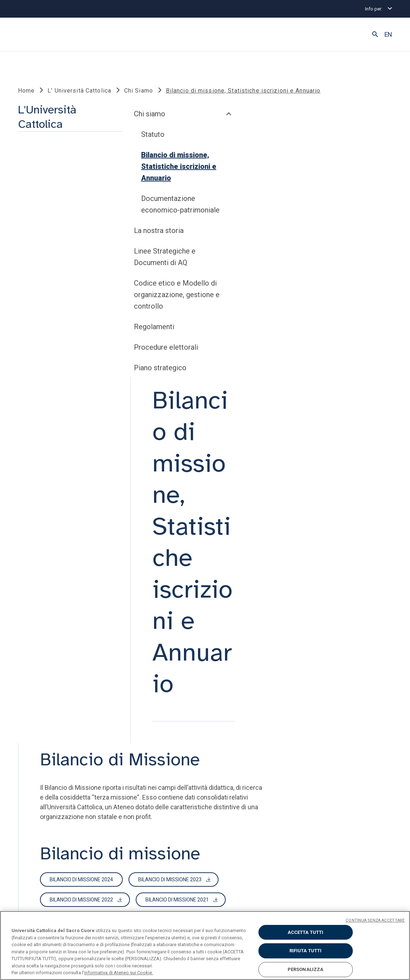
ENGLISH (361, 894)
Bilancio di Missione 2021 (289, 437)
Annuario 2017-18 (262, 666)
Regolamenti (42, 484)
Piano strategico (48, 525)
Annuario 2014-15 (262, 686)
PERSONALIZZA (306, 969)
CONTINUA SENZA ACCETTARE (375, 920)
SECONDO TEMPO (309, 739)
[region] (205, 945)
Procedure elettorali (54, 505)
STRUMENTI (131, 739)
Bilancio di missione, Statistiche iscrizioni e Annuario (66, 324)
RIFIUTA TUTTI (306, 951)
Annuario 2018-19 (184, 666)
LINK (37, 739)
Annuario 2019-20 (339, 645)
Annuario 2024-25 (184, 625)
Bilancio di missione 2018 (194, 477)
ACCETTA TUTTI (306, 932)
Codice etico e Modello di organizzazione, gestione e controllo (64, 452)
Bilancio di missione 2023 (282, 417)
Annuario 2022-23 (339, 625)
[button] (375, 35)
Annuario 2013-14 (339, 686)
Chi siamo (37, 272)
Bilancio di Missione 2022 (194, 437)
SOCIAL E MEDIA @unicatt (231, 739)
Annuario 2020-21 (262, 645)
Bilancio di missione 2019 (289, 457)
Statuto (40, 292)
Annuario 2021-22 (184, 645)
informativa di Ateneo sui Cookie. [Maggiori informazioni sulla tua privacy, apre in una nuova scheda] (119, 973)
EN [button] (388, 35)
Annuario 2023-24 (262, 625)
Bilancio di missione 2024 (194, 417)
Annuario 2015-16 (184, 686)
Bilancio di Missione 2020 (194, 457)
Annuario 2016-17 (339, 666)
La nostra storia (46, 388)
